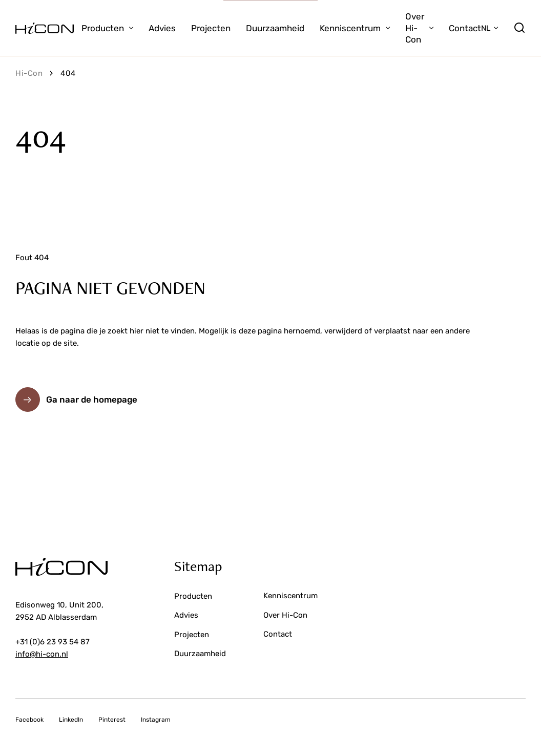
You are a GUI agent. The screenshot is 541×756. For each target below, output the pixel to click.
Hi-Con (29, 73)
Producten (103, 28)
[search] (519, 28)
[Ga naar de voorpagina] (45, 28)
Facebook (29, 720)
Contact (465, 28)
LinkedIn (71, 720)
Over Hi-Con (415, 28)
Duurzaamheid (275, 28)
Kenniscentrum (350, 28)
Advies (162, 28)
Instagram (156, 720)
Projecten (211, 28)
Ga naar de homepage (92, 400)
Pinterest (112, 720)
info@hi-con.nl (42, 654)
